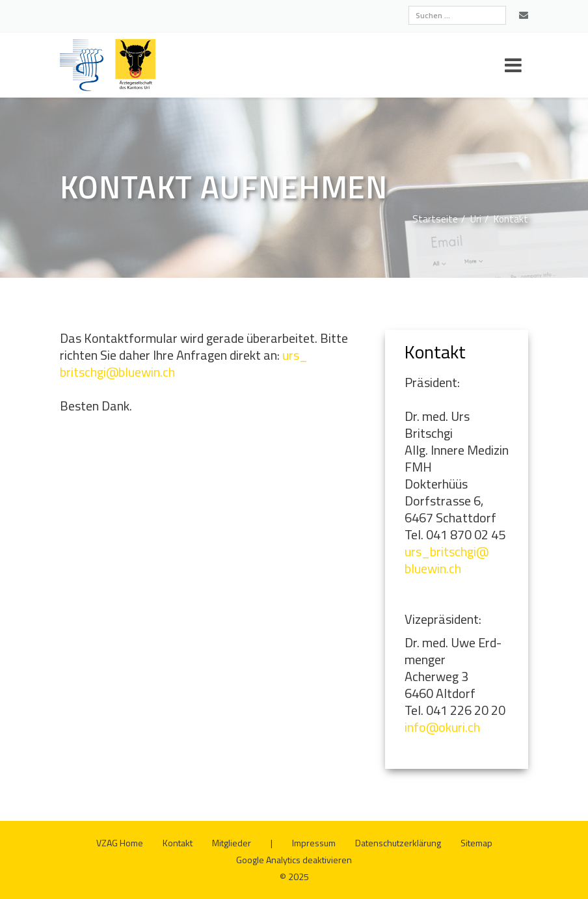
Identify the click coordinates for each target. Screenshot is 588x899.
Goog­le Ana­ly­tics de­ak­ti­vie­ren (294, 860)
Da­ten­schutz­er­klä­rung (398, 843)
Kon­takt (511, 219)
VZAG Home (120, 843)
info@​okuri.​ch (442, 727)
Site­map (476, 843)
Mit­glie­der (232, 843)
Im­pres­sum (314, 843)
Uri (476, 219)
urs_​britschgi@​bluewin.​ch (447, 560)
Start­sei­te (435, 219)
